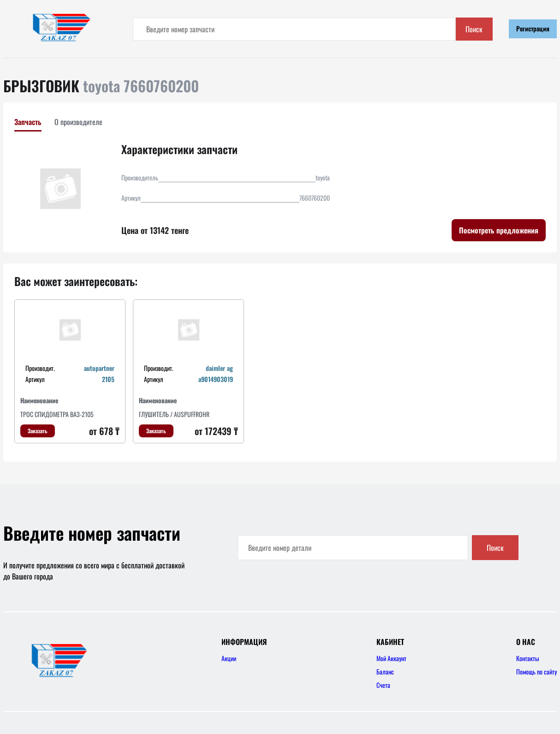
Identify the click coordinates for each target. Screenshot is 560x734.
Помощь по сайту (536, 671)
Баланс (385, 671)
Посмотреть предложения (499, 230)
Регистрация (533, 28)
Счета (383, 685)
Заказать (38, 431)
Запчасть (28, 122)
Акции (229, 658)
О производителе (78, 122)
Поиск (474, 29)
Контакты (528, 658)
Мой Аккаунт (391, 658)
